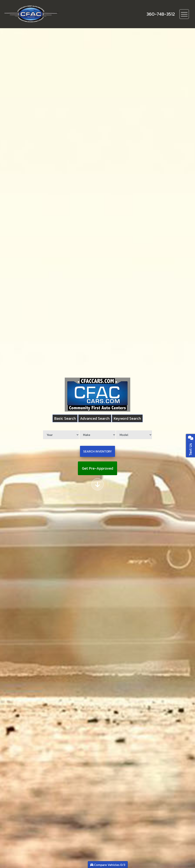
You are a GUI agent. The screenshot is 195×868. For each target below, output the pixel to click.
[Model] (134, 435)
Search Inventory (97, 451)
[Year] (61, 435)
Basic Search (65, 418)
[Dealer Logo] (44, 14)
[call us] (161, 14)
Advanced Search (95, 418)
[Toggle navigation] (184, 14)
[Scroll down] (97, 484)
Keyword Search (127, 418)
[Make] (97, 435)
